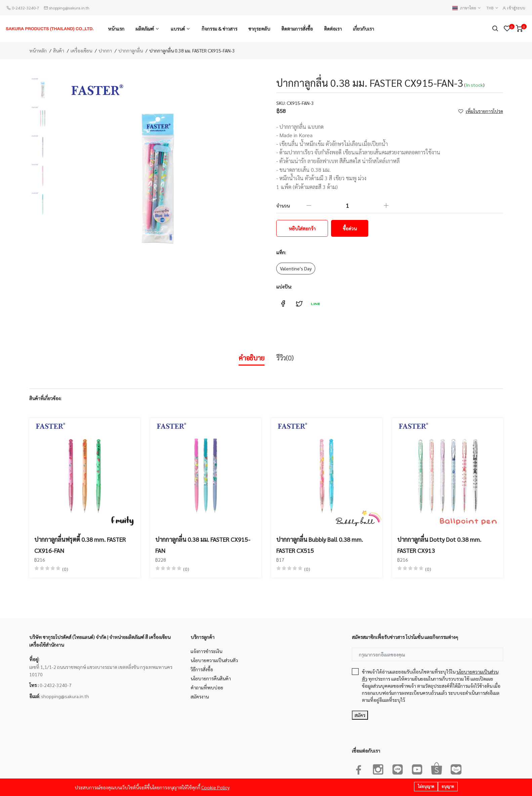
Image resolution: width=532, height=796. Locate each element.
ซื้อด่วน (350, 228)
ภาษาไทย (467, 8)
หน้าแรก (116, 29)
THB (493, 8)
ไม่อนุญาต (426, 786)
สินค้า (59, 50)
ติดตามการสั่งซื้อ (297, 29)
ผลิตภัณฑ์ (145, 29)
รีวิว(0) (285, 358)
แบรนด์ (178, 29)
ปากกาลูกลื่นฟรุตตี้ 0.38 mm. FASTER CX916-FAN (80, 545)
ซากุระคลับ (259, 29)
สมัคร (360, 715)
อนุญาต (448, 786)
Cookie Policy (215, 787)
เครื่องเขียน (81, 50)
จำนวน (283, 205)
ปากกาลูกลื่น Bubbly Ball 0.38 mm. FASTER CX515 (320, 545)
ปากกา (105, 50)
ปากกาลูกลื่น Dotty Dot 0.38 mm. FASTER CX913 (439, 545)
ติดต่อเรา (333, 29)
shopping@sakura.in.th (69, 8)
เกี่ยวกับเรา (363, 29)
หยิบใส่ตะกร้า (302, 228)
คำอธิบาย (252, 358)
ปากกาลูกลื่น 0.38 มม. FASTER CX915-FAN (203, 545)
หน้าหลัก (38, 50)
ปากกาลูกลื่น (131, 50)
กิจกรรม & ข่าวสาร (219, 29)
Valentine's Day (296, 268)
